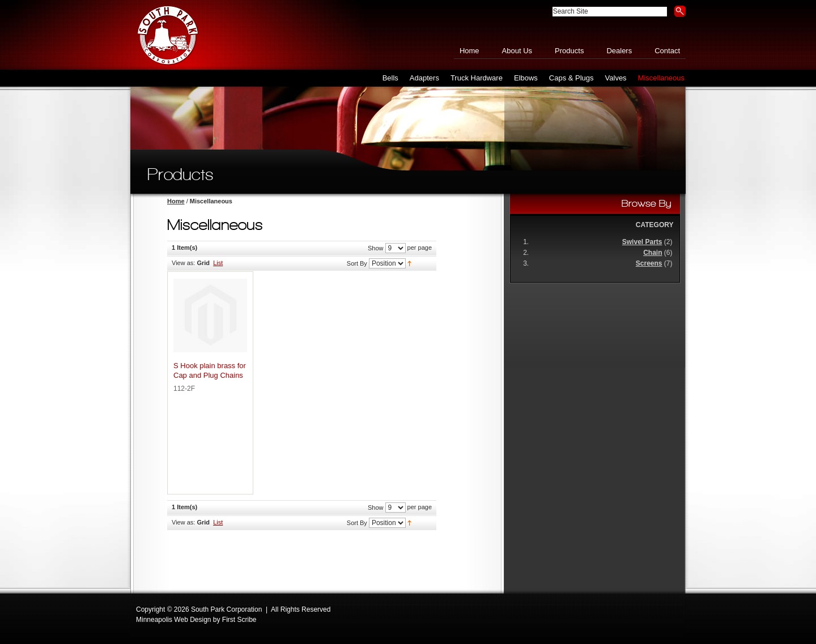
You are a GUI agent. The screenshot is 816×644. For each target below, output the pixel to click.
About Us (517, 51)
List (218, 263)
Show (376, 248)
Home (469, 51)
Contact (667, 51)
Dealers (619, 51)
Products (569, 51)
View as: (183, 263)
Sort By (357, 263)
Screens (649, 263)
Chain (653, 253)
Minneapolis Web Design (174, 620)
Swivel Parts (642, 242)
